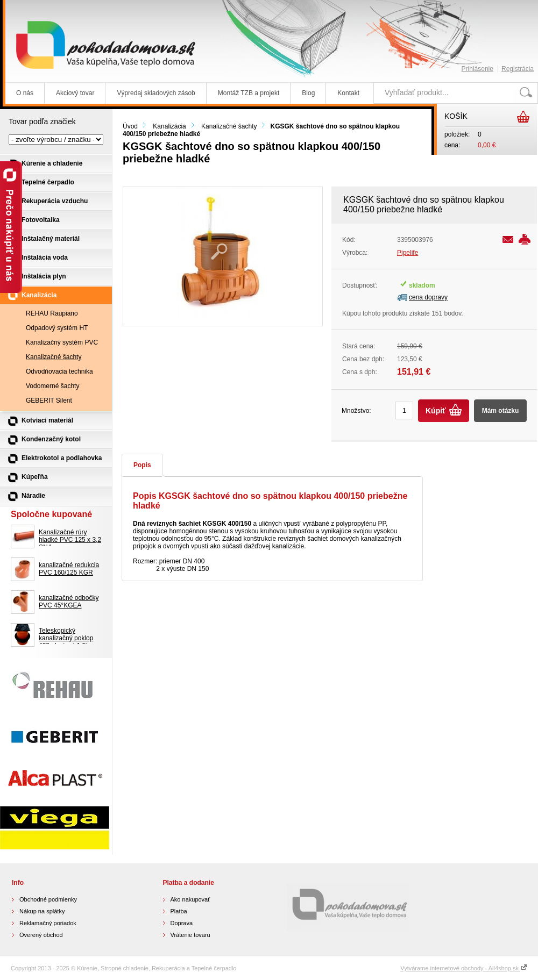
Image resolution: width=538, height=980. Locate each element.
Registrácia (518, 69)
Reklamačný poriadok (48, 923)
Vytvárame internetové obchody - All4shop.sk (464, 968)
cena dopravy (428, 297)
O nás (25, 93)
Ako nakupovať (190, 899)
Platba (179, 911)
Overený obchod (41, 935)
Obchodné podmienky (48, 899)
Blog (308, 93)
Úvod (130, 126)
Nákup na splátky (42, 911)
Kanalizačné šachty (229, 126)
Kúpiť (436, 411)
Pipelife (408, 253)
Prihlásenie (477, 69)
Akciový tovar (75, 93)
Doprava (182, 923)
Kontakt (348, 93)
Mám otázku (501, 411)
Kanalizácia (169, 126)
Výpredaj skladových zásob (156, 93)
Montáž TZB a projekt (249, 93)
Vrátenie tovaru (190, 935)
